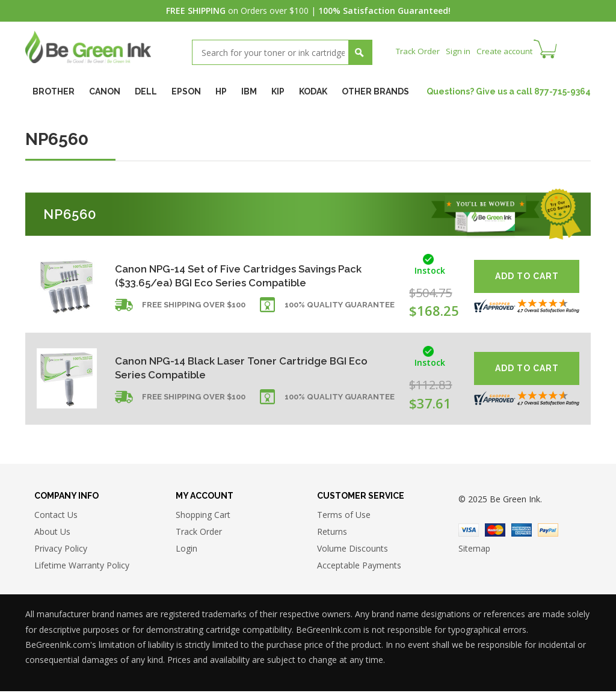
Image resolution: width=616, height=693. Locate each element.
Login (186, 550)
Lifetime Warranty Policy (82, 567)
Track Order (419, 51)
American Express (522, 532)
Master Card (495, 532)
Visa (469, 532)
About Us (52, 533)
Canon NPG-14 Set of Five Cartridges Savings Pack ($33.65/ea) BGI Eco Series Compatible (247, 276)
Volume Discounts (353, 550)
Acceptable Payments (359, 567)
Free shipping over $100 (194, 309)
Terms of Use (344, 516)
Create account (509, 51)
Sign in (461, 51)
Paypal (548, 532)
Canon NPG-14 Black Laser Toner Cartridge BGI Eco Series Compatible (238, 368)
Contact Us (56, 516)
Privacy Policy (61, 550)
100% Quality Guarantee (340, 309)
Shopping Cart (203, 516)
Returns (332, 533)
